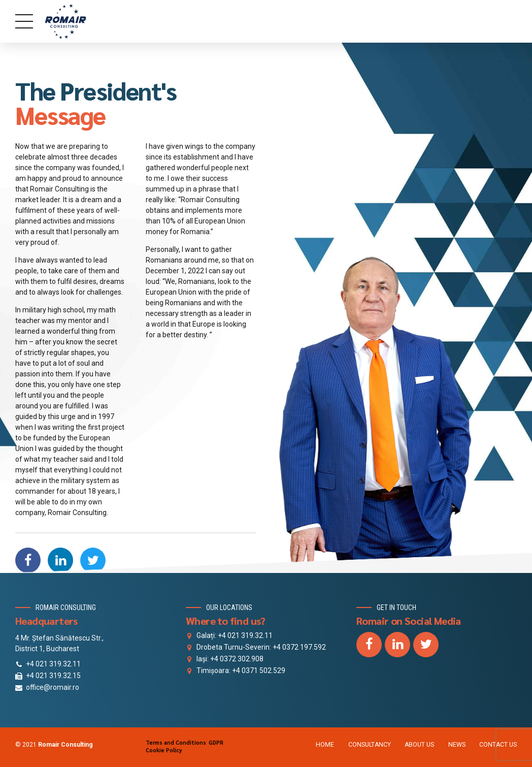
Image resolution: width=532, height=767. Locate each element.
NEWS (457, 745)
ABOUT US (419, 745)
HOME (325, 745)
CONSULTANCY (370, 745)
